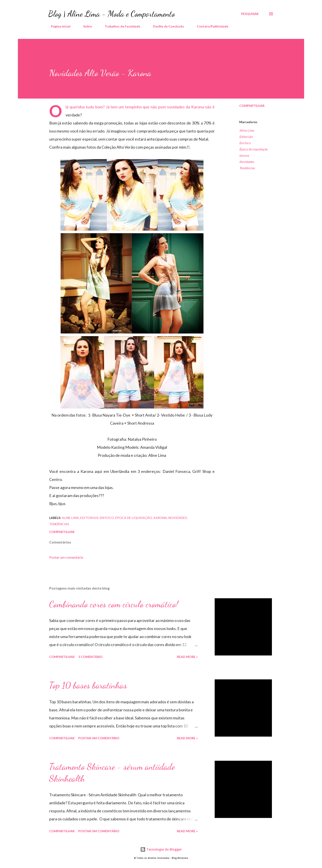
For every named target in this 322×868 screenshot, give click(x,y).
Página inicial (58, 26)
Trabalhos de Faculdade (120, 26)
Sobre (85, 26)
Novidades (247, 162)
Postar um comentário (66, 557)
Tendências (247, 168)
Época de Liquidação (253, 149)
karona (244, 155)
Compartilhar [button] (252, 106)
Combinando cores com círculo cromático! (114, 604)
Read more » (187, 657)
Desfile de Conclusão (166, 26)
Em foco (245, 143)
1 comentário (90, 657)
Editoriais (246, 137)
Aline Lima (247, 130)
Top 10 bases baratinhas (88, 685)
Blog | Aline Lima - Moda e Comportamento (112, 14)
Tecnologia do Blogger (161, 849)
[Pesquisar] (250, 14)
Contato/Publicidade (210, 26)
